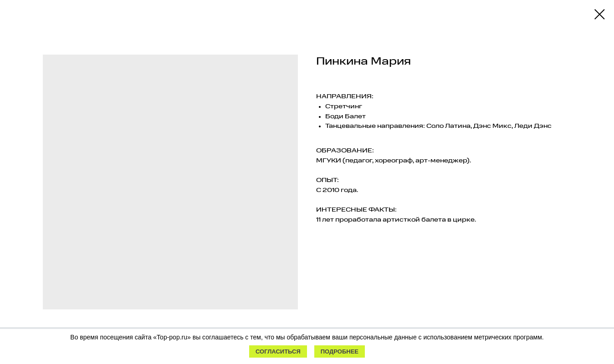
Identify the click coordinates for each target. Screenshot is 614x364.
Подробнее (340, 351)
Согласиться (278, 351)
